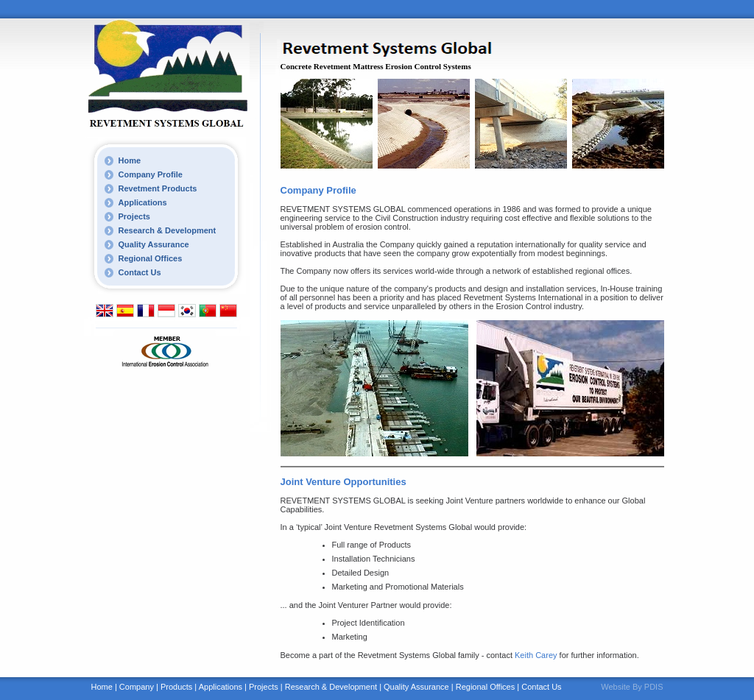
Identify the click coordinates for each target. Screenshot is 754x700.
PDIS (654, 687)
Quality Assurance (154, 244)
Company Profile (151, 174)
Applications (143, 202)
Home (130, 160)
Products (176, 687)
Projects (134, 216)
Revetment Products (158, 188)
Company (137, 687)
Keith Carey (536, 655)
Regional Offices (151, 258)
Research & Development (168, 230)
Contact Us (140, 272)
